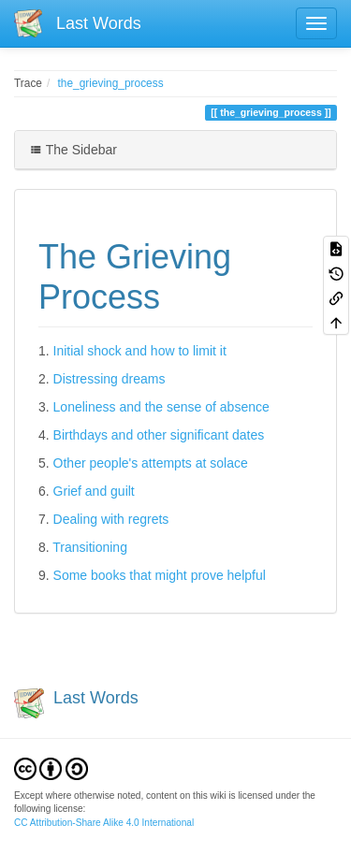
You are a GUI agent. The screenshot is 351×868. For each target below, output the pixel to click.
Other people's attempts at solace (151, 463)
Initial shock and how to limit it (140, 351)
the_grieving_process (111, 83)
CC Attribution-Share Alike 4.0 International (104, 823)
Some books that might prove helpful (160, 575)
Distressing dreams (110, 379)
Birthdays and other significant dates (159, 435)
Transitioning (90, 547)
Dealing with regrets (111, 519)
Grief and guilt (94, 491)
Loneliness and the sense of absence (161, 407)
